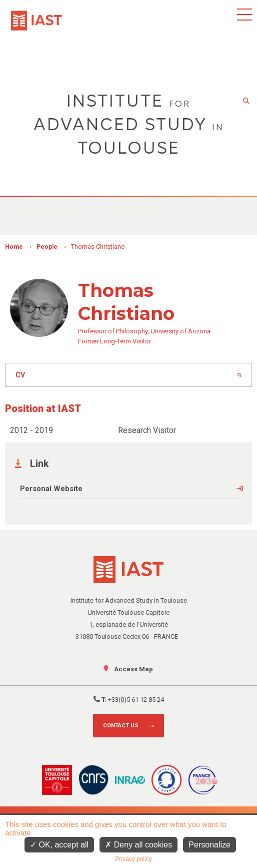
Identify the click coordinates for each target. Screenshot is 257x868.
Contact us (121, 726)
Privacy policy (133, 859)
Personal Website (51, 489)
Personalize (209, 845)
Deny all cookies (138, 845)
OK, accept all (59, 845)
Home (14, 247)
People (47, 247)
